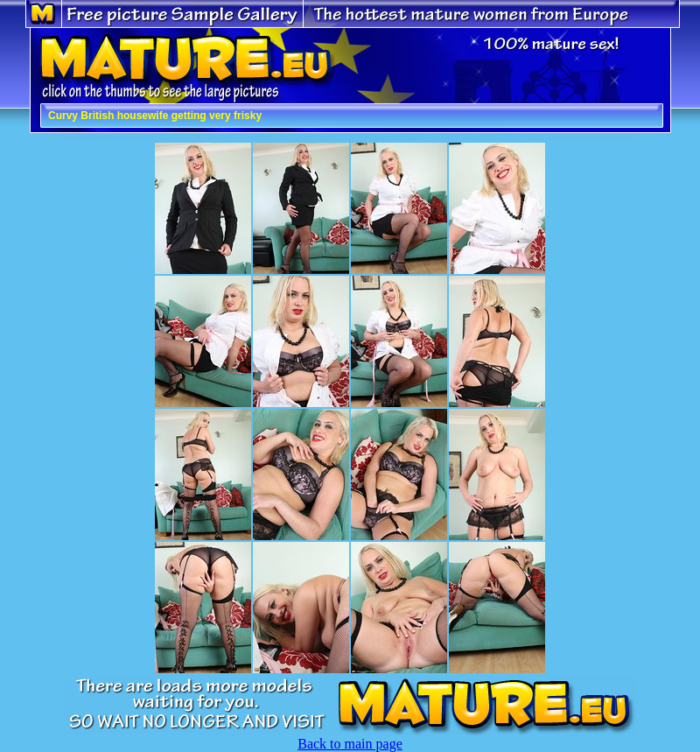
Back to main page (350, 744)
